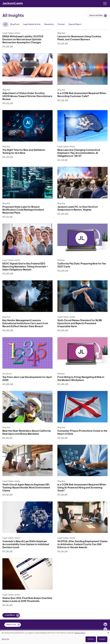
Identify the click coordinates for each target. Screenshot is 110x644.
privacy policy (80, 633)
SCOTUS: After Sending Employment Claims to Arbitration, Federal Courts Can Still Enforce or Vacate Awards (82, 545)
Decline (91, 639)
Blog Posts (15, 24)
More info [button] (6, 639)
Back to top (11, 625)
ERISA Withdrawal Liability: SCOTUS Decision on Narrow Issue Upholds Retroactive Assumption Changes (23, 40)
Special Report (75, 24)
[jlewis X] (105, 629)
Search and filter (96, 16)
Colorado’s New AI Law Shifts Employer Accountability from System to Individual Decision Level (26, 545)
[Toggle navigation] (105, 3)
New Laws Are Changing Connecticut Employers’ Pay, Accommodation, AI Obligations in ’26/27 (79, 153)
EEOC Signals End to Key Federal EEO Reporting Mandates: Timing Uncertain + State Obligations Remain (25, 267)
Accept (102, 639)
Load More (10, 615)
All (5, 24)
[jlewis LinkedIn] (105, 624)
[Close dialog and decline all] (108, 632)
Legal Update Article (32, 24)
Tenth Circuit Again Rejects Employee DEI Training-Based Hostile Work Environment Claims (26, 488)
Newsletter (49, 24)
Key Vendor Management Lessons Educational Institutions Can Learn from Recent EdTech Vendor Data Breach (25, 324)
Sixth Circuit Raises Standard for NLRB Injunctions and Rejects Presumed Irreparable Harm (80, 324)
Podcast (61, 24)
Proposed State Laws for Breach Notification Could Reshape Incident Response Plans (23, 210)
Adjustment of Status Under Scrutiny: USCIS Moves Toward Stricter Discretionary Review (27, 96)
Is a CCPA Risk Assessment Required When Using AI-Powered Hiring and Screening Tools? (82, 488)
